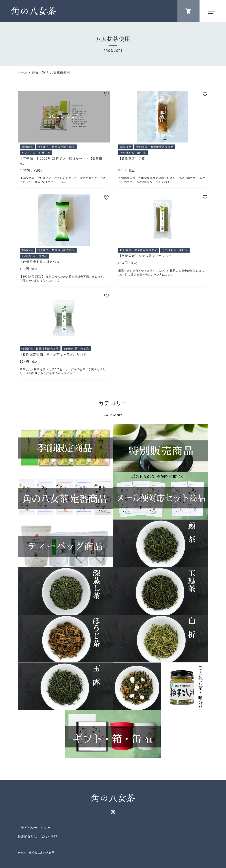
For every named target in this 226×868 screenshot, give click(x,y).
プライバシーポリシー (34, 828)
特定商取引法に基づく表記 (38, 837)
